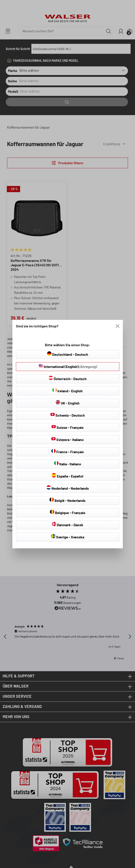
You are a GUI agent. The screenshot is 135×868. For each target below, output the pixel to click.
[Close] (118, 326)
